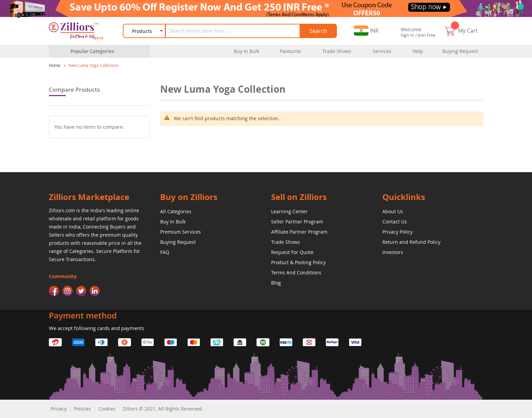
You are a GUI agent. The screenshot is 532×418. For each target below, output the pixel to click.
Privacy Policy (397, 232)
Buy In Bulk (173, 222)
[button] (366, 31)
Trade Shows (286, 242)
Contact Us (395, 222)
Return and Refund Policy (411, 242)
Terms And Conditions (296, 272)
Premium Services (180, 232)
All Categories (176, 211)
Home (55, 65)
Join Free (427, 35)
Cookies (107, 409)
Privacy (59, 409)
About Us (393, 211)
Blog (276, 283)
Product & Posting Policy (298, 262)
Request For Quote (292, 252)
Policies (82, 409)
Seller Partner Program (297, 222)
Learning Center (289, 211)
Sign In (407, 35)
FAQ (165, 252)
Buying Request (178, 242)
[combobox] (233, 31)
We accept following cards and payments (97, 328)
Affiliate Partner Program (299, 232)
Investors (393, 252)
